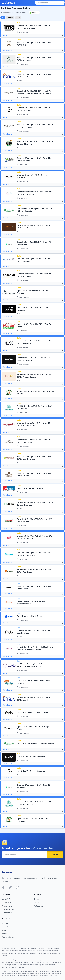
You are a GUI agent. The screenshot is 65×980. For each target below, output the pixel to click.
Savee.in (7, 873)
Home (37, 899)
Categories (39, 906)
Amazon (5, 923)
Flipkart (5, 927)
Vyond (4, 934)
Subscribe (55, 855)
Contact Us (6, 899)
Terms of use (7, 913)
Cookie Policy (7, 902)
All (3, 17)
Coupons (10, 17)
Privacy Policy (7, 906)
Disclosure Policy (9, 909)
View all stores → (9, 937)
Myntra (5, 930)
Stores (37, 902)
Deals (18, 17)
